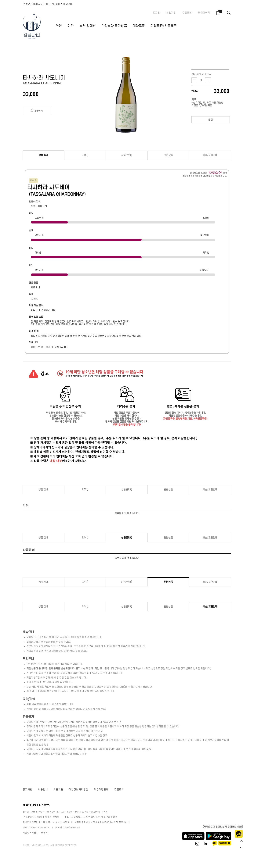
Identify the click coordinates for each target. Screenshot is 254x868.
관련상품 (168, 155)
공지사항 (28, 790)
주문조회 (187, 13)
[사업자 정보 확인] (120, 822)
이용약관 (58, 790)
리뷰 (85, 155)
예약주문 (139, 26)
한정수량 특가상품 (114, 26)
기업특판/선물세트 (164, 26)
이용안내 (43, 790)
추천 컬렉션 (88, 26)
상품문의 (127, 155)
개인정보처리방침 (79, 790)
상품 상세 (43, 155)
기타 (71, 26)
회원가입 (171, 13)
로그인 (156, 13)
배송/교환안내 (210, 155)
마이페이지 (204, 13)
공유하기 (37, 111)
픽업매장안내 (101, 790)
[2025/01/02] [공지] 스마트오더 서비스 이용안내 (48, 4)
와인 (59, 26)
